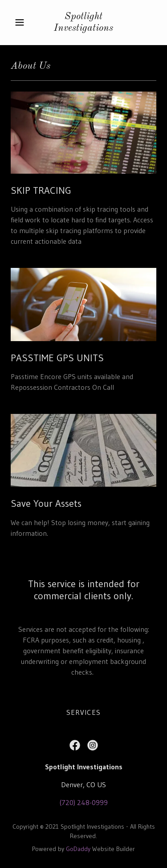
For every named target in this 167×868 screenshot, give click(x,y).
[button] (20, 22)
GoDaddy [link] (78, 849)
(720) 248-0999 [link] (84, 802)
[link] (84, 23)
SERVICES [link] (83, 712)
